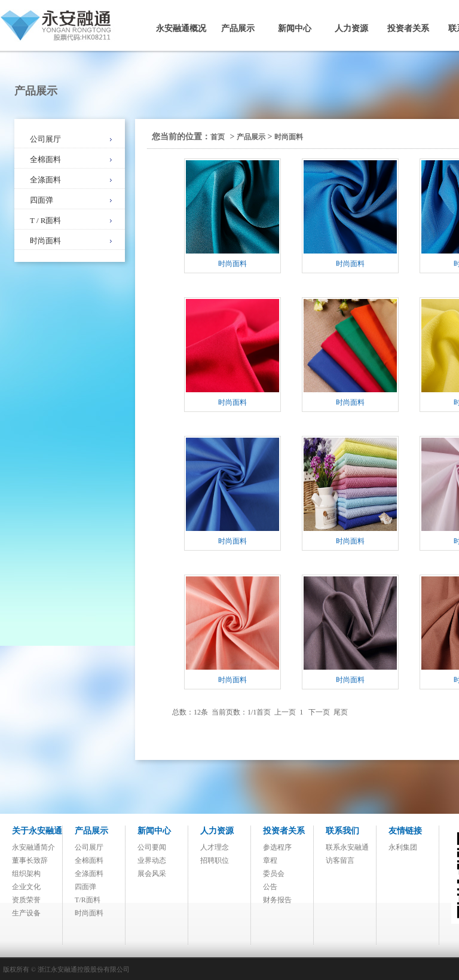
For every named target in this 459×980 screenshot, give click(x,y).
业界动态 (152, 860)
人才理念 (215, 847)
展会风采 (152, 874)
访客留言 (340, 860)
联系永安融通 (347, 847)
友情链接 (405, 831)
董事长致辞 (30, 860)
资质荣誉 (26, 900)
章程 (270, 860)
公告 (270, 887)
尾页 (341, 712)
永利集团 (403, 847)
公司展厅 (45, 139)
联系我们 (342, 831)
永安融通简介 (33, 847)
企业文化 (26, 887)
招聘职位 (215, 860)
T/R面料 (88, 900)
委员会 (274, 874)
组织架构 (26, 874)
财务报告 (277, 900)
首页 (218, 137)
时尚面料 (45, 241)
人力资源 (351, 28)
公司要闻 (152, 847)
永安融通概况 (181, 28)
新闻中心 (295, 28)
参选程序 (277, 847)
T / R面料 (46, 220)
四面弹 (42, 200)
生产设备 (26, 913)
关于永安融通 (37, 831)
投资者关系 (408, 28)
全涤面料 (45, 180)
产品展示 (238, 28)
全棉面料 (45, 159)
